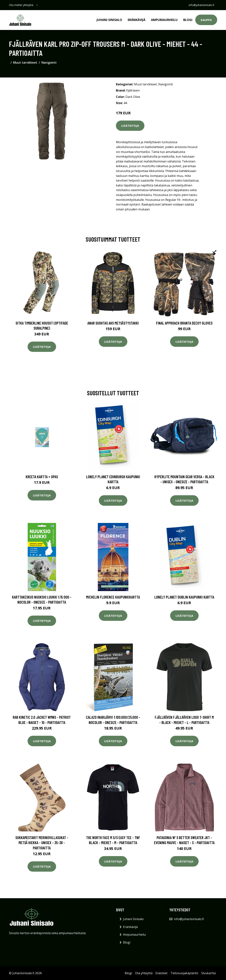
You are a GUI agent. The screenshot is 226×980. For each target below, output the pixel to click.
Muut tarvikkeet (25, 63)
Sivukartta (208, 973)
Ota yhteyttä (144, 973)
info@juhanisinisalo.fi (201, 5)
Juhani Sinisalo (109, 20)
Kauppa (206, 20)
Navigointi (49, 63)
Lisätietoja (130, 126)
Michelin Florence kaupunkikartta (113, 597)
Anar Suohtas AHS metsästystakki (113, 323)
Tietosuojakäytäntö (184, 973)
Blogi (188, 20)
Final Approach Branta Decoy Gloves (184, 323)
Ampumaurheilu (164, 20)
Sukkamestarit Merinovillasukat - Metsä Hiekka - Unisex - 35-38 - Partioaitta (42, 843)
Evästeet (161, 973)
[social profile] (37, 5)
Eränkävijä (137, 20)
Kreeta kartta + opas (42, 477)
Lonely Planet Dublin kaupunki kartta (184, 597)
